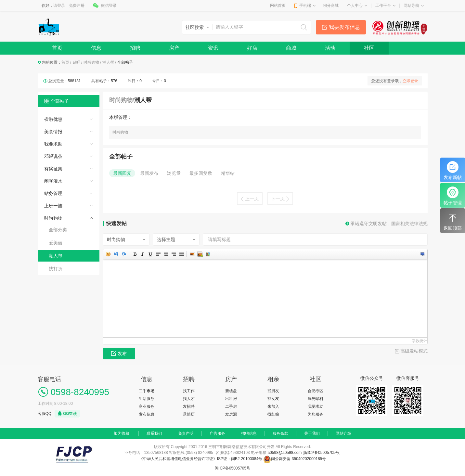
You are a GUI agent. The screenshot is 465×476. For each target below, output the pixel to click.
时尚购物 (91, 62)
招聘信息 (249, 433)
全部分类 (58, 230)
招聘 (135, 48)
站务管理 (53, 193)
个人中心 (355, 6)
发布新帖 (453, 171)
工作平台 (383, 6)
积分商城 (331, 6)
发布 (119, 354)
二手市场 (147, 391)
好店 (252, 48)
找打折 (56, 269)
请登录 (59, 6)
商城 (291, 48)
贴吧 (76, 62)
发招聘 (189, 406)
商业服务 (147, 406)
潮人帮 (108, 62)
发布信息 (147, 414)
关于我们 (312, 433)
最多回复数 (201, 173)
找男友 (273, 391)
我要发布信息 (344, 27)
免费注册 (77, 6)
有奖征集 (53, 169)
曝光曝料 (316, 399)
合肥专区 (316, 391)
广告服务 (217, 433)
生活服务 (147, 399)
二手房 (231, 406)
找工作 (189, 391)
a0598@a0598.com (284, 453)
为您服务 (316, 414)
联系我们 (154, 433)
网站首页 (278, 6)
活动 (330, 48)
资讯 (213, 48)
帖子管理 (453, 196)
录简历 (189, 414)
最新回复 (122, 173)
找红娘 (273, 414)
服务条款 (280, 433)
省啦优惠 (53, 119)
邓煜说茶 (53, 156)
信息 (96, 48)
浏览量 (174, 173)
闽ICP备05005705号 (322, 453)
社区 (369, 48)
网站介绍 (343, 433)
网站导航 (411, 6)
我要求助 (53, 144)
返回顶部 (453, 221)
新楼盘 (231, 391)
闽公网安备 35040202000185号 (295, 459)
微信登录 (109, 6)
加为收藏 (122, 433)
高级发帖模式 (414, 351)
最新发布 (149, 173)
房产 (174, 48)
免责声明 (186, 433)
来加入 (273, 406)
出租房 (231, 399)
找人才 (189, 399)
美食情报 (53, 132)
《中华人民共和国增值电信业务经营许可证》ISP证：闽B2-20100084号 (201, 459)
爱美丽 (56, 243)
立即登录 (410, 81)
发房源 (231, 414)
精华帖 (228, 173)
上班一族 (53, 206)
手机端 (305, 6)
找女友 (273, 399)
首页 (57, 48)
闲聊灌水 (53, 181)
